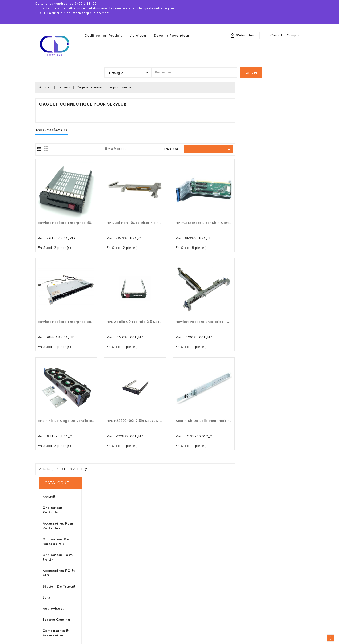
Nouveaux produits (121, 565)
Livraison (138, 36)
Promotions (114, 558)
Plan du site (172, 614)
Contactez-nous (176, 607)
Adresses (227, 586)
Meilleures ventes (119, 572)
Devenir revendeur (172, 36)
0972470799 (281, 586)
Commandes (230, 572)
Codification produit (103, 36)
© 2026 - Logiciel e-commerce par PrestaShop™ (170, 639)
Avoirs (224, 579)
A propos (169, 579)
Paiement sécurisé (178, 586)
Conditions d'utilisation (182, 572)
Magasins (170, 622)
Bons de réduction (235, 593)
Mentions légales (176, 565)
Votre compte (233, 548)
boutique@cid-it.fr (287, 593)
